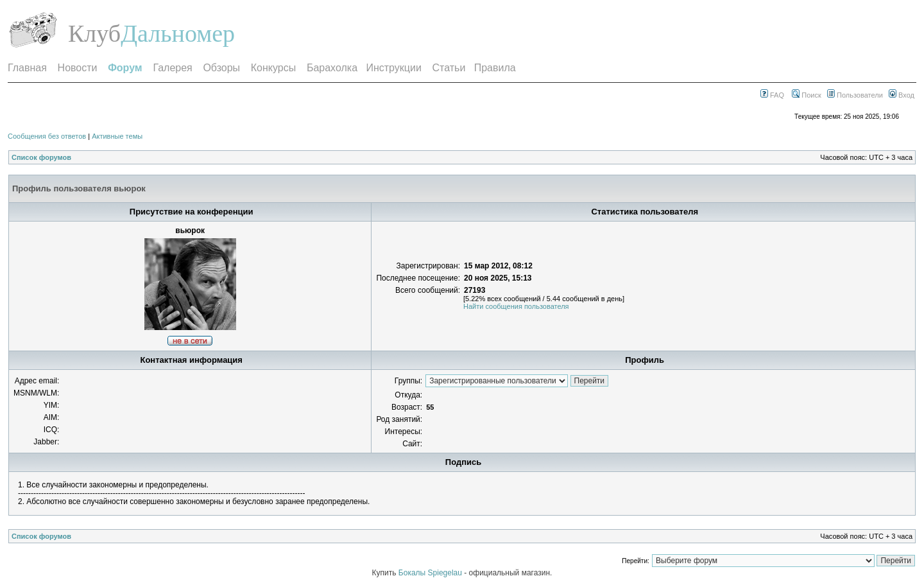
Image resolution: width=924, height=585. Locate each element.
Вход (902, 95)
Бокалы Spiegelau (431, 573)
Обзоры (221, 68)
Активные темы (117, 136)
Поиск (807, 95)
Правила (495, 68)
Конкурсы (273, 68)
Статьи (449, 68)
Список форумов (41, 157)
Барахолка (332, 68)
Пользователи (855, 95)
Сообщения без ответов (47, 136)
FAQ (772, 95)
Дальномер (178, 33)
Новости (78, 68)
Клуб (94, 33)
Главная (27, 68)
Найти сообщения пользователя (516, 306)
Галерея (172, 68)
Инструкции (393, 68)
